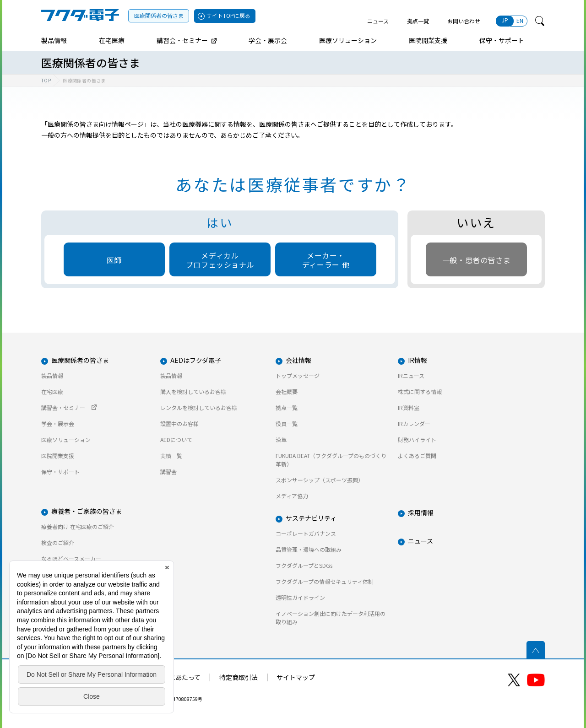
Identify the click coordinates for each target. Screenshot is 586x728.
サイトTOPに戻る (228, 15)
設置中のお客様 (179, 423)
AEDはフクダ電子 (196, 360)
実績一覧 (171, 456)
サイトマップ (296, 677)
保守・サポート (60, 472)
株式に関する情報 (420, 391)
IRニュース (411, 375)
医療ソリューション (66, 439)
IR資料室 (409, 407)
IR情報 (418, 360)
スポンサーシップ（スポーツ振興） (320, 480)
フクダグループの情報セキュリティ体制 (325, 581)
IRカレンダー (414, 423)
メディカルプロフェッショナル (220, 260)
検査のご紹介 (58, 542)
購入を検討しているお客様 (193, 391)
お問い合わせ (464, 21)
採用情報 (421, 512)
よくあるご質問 (417, 456)
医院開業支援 (58, 456)
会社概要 (287, 391)
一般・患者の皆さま (477, 260)
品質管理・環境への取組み (309, 549)
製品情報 (52, 375)
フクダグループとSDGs (304, 565)
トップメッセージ (298, 375)
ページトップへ (536, 650)
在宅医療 (52, 391)
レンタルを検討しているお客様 (199, 407)
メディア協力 (292, 496)
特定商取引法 (239, 677)
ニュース (378, 21)
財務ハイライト (417, 439)
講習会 (168, 472)
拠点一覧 (418, 21)
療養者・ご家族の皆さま (87, 511)
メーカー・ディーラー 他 (326, 260)
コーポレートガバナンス (306, 533)
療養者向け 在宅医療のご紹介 (78, 526)
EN (520, 20)
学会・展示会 (58, 423)
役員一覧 (287, 423)
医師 (114, 260)
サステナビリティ (311, 518)
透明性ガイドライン (300, 597)
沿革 (281, 439)
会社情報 (298, 360)
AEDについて (176, 439)
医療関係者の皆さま (159, 15)
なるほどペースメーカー (71, 558)
